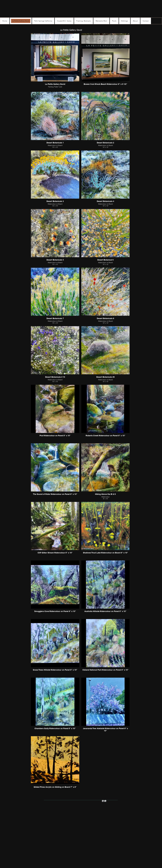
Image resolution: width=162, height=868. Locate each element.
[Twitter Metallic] (103, 801)
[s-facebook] (105, 801)
